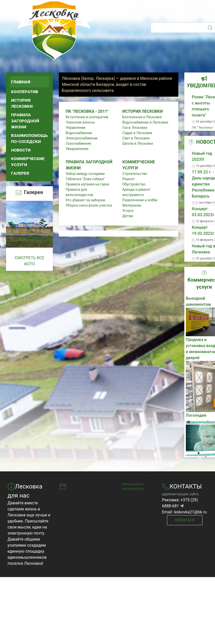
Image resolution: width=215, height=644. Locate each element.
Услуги (128, 211)
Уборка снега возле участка (89, 205)
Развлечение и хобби (140, 200)
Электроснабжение (82, 138)
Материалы (132, 205)
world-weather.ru (133, 484)
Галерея (20, 173)
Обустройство (134, 184)
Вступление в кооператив (87, 117)
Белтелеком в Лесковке (142, 117)
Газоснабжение (78, 143)
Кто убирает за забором (85, 200)
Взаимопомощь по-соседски (29, 138)
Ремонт (129, 179)
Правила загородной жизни (25, 121)
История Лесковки (22, 103)
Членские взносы (80, 122)
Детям (128, 216)
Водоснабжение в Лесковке (145, 122)
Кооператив (25, 91)
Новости (21, 150)
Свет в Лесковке (136, 138)
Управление (76, 128)
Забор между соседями (85, 174)
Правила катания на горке (87, 184)
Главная (21, 82)
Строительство (135, 174)
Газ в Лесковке (135, 128)
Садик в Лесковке (137, 133)
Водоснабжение (79, 133)
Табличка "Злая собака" (85, 179)
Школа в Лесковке (138, 143)
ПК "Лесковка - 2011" (87, 111)
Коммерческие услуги (28, 161)
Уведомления (77, 149)
